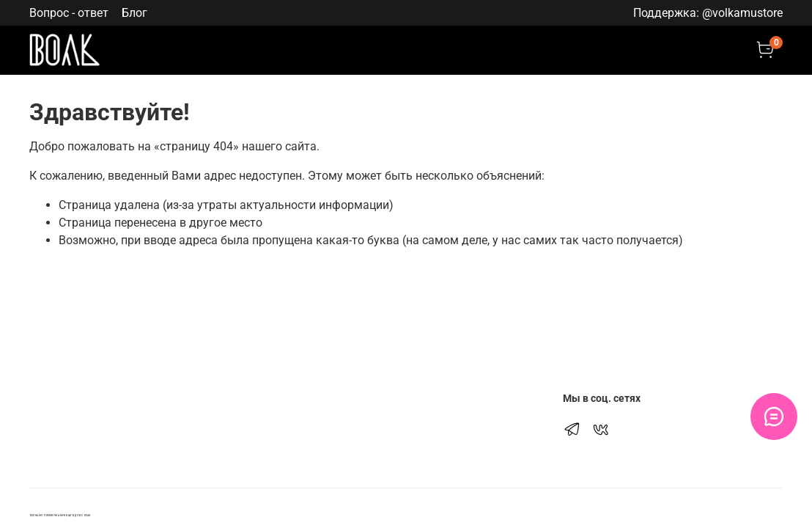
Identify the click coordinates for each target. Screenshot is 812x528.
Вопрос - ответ (69, 13)
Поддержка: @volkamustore (708, 13)
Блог (134, 13)
